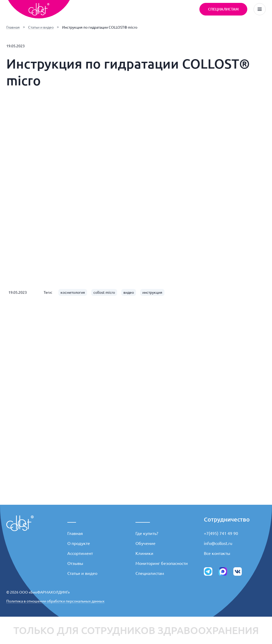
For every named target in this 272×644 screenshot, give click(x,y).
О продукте (79, 543)
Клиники (144, 553)
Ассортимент (80, 553)
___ (72, 519)
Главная (13, 27)
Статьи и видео (41, 27)
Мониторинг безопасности (162, 563)
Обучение (145, 543)
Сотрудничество (227, 519)
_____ (143, 519)
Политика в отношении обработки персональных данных (55, 601)
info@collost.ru (218, 543)
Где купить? (147, 533)
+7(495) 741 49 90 (221, 533)
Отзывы (75, 563)
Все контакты (217, 553)
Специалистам (150, 573)
